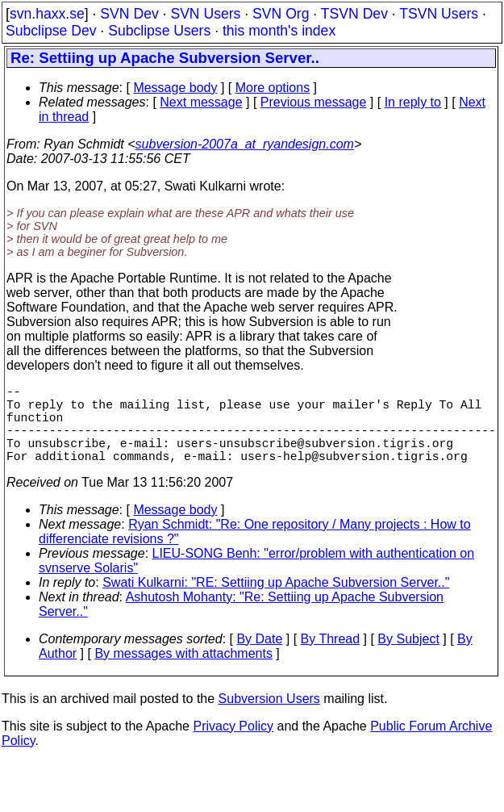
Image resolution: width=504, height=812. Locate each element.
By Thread (331, 658)
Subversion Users (269, 718)
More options (273, 88)
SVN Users (205, 14)
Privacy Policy (233, 745)
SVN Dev (129, 14)
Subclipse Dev (51, 31)
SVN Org (281, 14)
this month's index (279, 31)
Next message (201, 102)
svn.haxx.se (47, 14)
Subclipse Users (159, 31)
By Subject (408, 658)
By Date (259, 658)
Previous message (314, 102)
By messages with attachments (183, 673)
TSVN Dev (354, 14)
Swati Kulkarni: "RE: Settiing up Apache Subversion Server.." (276, 602)
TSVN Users (439, 14)
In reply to (413, 102)
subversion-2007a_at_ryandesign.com (245, 144)
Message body (175, 88)
